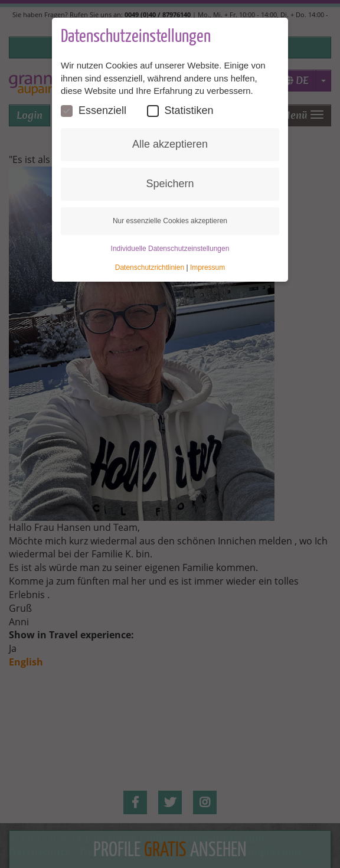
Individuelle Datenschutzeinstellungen (170, 249)
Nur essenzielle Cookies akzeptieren (170, 221)
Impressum (207, 267)
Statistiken (180, 111)
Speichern (170, 184)
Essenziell (94, 111)
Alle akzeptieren (170, 144)
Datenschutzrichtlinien (150, 267)
